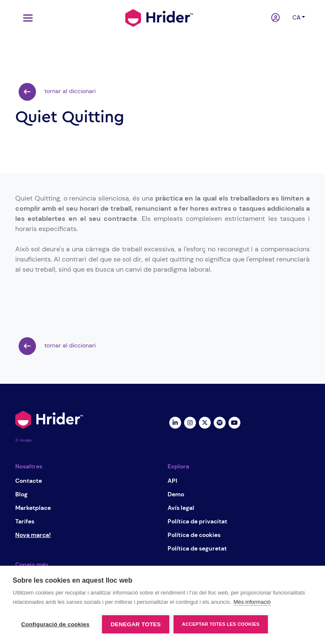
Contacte (29, 481)
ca (296, 17)
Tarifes (25, 521)
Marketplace (33, 508)
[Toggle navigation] (26, 18)
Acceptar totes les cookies (221, 624)
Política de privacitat (197, 521)
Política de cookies (194, 535)
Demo (176, 494)
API (172, 481)
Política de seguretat (197, 548)
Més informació (252, 602)
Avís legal (181, 508)
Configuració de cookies (55, 624)
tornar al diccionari (57, 92)
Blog (21, 494)
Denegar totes (136, 624)
